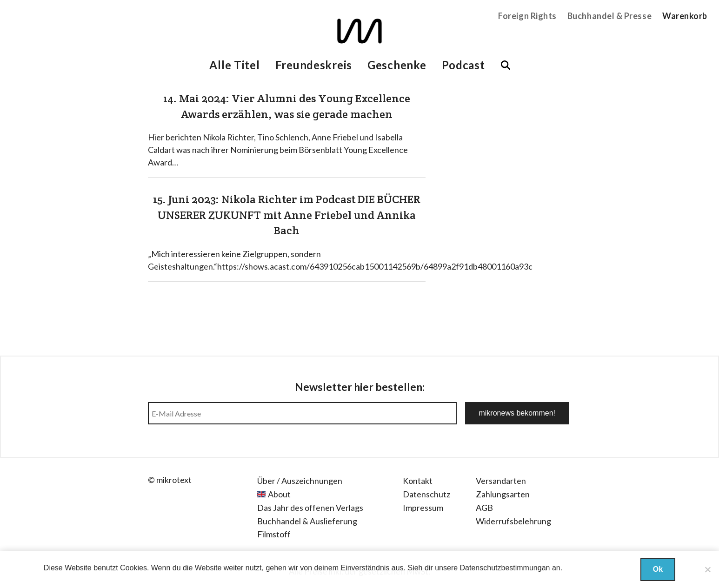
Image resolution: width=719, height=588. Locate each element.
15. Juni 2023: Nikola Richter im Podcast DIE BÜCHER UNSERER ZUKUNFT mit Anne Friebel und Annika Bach (287, 215)
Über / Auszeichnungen (300, 481)
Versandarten (501, 481)
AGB (484, 508)
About (279, 494)
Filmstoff (274, 534)
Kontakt (418, 481)
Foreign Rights (527, 16)
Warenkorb (685, 16)
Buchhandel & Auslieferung (307, 521)
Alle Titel (234, 65)
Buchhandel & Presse (609, 16)
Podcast (463, 65)
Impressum (423, 508)
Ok (658, 569)
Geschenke (397, 65)
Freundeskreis (314, 65)
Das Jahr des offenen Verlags (310, 508)
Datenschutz (426, 494)
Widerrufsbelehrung (513, 521)
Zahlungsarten (503, 494)
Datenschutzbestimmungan (505, 568)
